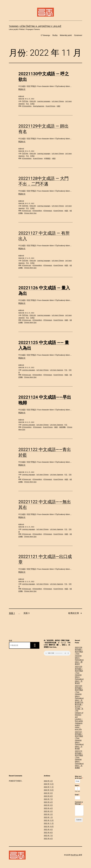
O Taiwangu (45, 35)
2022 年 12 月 (49, 820)
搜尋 (10, 641)
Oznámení (78, 35)
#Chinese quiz (27, 211)
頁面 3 (26, 613)
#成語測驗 (62, 427)
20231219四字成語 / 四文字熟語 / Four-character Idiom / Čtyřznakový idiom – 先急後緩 (79, 759)
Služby (55, 35)
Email (77, 795)
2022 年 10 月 (49, 826)
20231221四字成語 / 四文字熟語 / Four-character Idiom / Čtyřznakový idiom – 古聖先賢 (79, 740)
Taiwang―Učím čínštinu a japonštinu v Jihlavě (35, 26)
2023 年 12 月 (49, 784)
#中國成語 (47, 158)
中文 (27, 104)
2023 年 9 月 (48, 793)
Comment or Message (79, 803)
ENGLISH (33, 101)
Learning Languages (44, 101)
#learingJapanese (39, 106)
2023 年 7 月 (48, 799)
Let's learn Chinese (58, 101)
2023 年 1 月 (48, 817)
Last (79, 791)
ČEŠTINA (25, 101)
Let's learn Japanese (56, 370)
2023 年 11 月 (49, 787)
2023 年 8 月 (48, 796)
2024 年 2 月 (48, 781)
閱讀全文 (22, 89)
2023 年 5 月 (48, 805)
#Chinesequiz (48, 211)
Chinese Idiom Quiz (30, 213)
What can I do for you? (79, 777)
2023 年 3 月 (48, 811)
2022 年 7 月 (48, 835)
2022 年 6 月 (48, 839)
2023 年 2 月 (48, 814)
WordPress (75, 855)
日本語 (32, 104)
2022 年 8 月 (48, 832)
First (76, 791)
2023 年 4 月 (48, 808)
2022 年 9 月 (48, 829)
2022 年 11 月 (49, 823)
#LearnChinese (50, 106)
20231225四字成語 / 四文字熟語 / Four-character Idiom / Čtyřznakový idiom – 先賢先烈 (79, 675)
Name (77, 785)
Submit (79, 820)
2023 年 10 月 (49, 790)
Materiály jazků (66, 35)
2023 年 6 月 (48, 802)
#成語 (58, 106)
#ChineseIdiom (27, 106)
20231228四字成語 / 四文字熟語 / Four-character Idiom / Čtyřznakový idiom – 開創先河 (79, 656)
